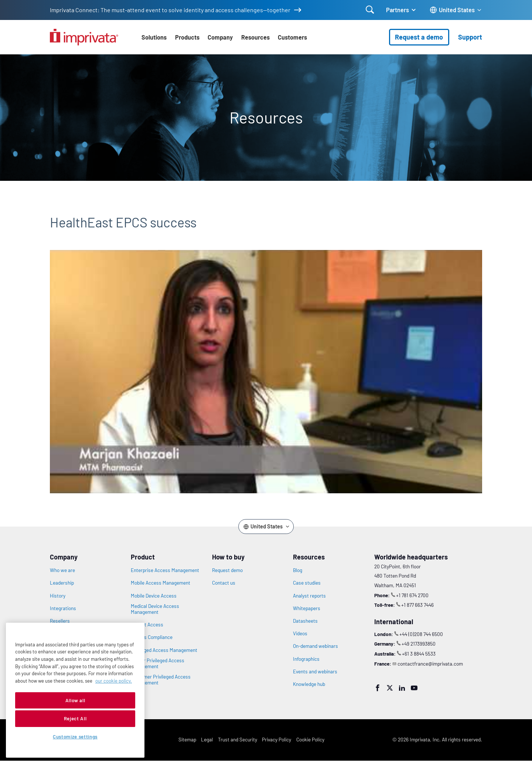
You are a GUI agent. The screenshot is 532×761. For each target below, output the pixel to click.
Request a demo (419, 37)
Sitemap (187, 739)
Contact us (224, 583)
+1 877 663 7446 (417, 605)
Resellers (60, 621)
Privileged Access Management (164, 650)
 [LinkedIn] (402, 688)
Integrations (63, 608)
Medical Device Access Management (155, 609)
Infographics (306, 659)
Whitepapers (307, 608)
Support (470, 37)
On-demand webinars (316, 646)
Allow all (75, 700)
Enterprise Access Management (165, 570)
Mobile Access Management (161, 583)
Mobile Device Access (154, 596)
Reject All (75, 718)
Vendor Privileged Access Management (158, 663)
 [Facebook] (378, 688)
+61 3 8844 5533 (419, 654)
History (58, 596)
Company (220, 37)
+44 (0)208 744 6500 (421, 634)
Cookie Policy (310, 739)
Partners (398, 10)
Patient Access (147, 625)
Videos (300, 633)
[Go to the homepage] (84, 37)
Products (187, 37)
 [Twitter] (390, 688)
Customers (292, 37)
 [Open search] (370, 10)
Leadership (62, 583)
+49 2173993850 (419, 644)
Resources (255, 37)
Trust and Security (238, 739)
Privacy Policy (277, 739)
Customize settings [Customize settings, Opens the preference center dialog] (75, 737)
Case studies (307, 583)
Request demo (227, 570)
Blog (298, 570)
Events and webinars (315, 672)
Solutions (154, 37)
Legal (207, 739)
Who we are (62, 570)
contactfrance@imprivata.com (430, 664)
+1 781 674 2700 (412, 595)
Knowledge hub (309, 684)
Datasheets (305, 621)
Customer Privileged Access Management (161, 680)
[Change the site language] (456, 10)
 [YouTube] (414, 688)
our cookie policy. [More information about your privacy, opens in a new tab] (114, 681)
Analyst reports (309, 596)
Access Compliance (152, 637)
